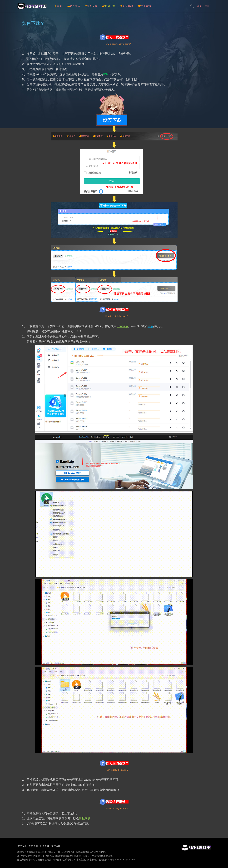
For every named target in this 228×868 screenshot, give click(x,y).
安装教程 (127, 6)
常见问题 (91, 6)
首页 (58, 6)
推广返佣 (59, 846)
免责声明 (34, 846)
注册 (207, 6)
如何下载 (109, 6)
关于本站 (144, 6)
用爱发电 (46, 846)
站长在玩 (74, 6)
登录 (199, 6)
